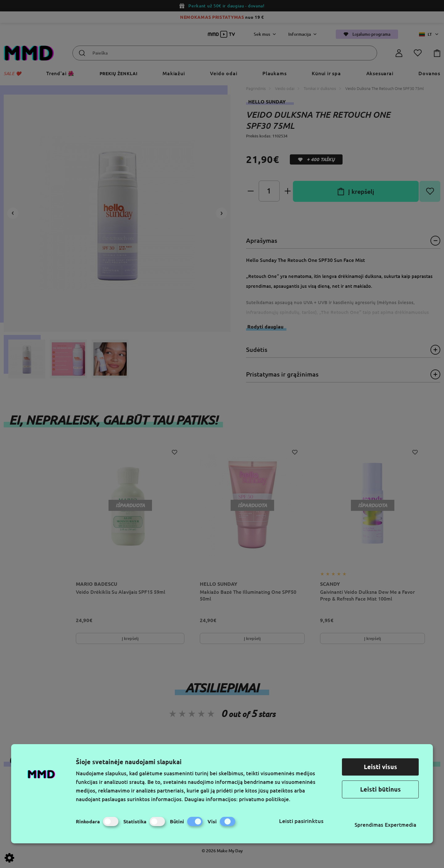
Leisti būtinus (380, 789)
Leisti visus (380, 767)
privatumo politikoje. (265, 799)
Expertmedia (401, 825)
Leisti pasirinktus (301, 821)
